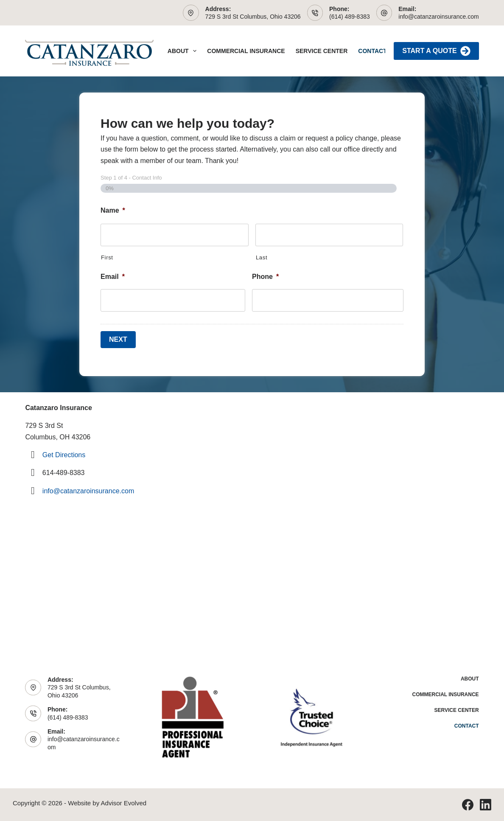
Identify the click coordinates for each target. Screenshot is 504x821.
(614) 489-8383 (350, 17)
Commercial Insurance (246, 51)
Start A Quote (436, 51)
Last (262, 257)
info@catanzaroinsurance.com (438, 17)
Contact (372, 51)
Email (113, 277)
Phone (265, 277)
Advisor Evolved (124, 803)
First (107, 257)
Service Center (322, 51)
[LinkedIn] (486, 805)
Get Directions (64, 455)
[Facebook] (468, 805)
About (184, 51)
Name (113, 210)
